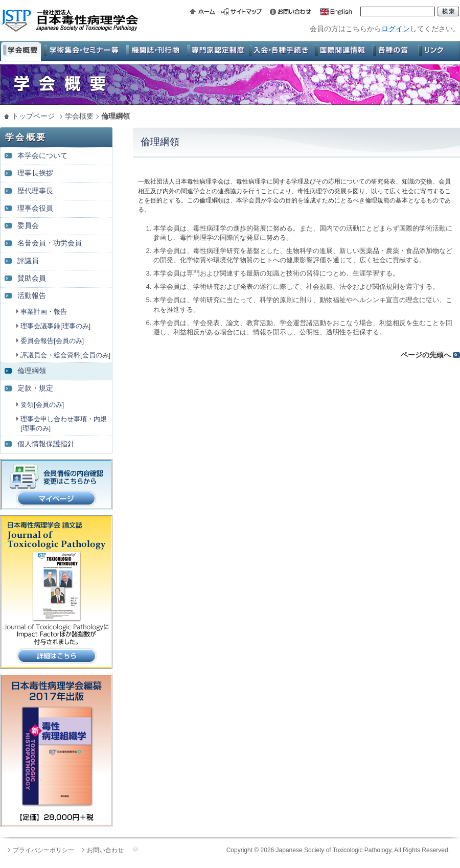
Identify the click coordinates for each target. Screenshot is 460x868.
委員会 (28, 226)
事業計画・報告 (44, 312)
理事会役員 (35, 208)
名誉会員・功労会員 (50, 243)
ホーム (204, 12)
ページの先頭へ (426, 355)
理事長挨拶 (35, 173)
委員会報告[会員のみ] (52, 341)
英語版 (332, 12)
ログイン (396, 29)
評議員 (28, 261)
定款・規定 (35, 388)
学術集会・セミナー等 (82, 51)
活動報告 (32, 296)
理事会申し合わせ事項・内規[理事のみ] (64, 424)
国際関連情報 (340, 51)
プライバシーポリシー (43, 850)
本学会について (42, 156)
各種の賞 (391, 51)
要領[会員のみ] (42, 405)
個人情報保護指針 (46, 444)
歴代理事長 (35, 191)
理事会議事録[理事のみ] (55, 326)
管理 (135, 849)
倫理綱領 (32, 371)
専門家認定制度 (215, 51)
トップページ (33, 116)
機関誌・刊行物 (153, 51)
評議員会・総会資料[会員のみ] (65, 355)
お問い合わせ (289, 12)
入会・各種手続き (279, 51)
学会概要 (20, 51)
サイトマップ (243, 12)
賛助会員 (32, 278)
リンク (437, 51)
